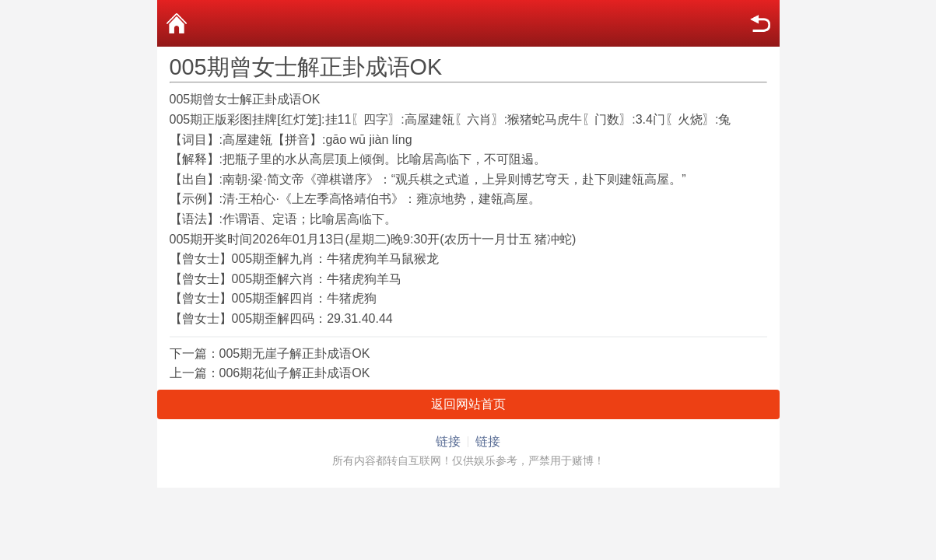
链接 (448, 441)
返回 (760, 23)
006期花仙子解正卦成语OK (295, 373)
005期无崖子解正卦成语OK (295, 353)
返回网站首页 (468, 404)
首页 (177, 23)
